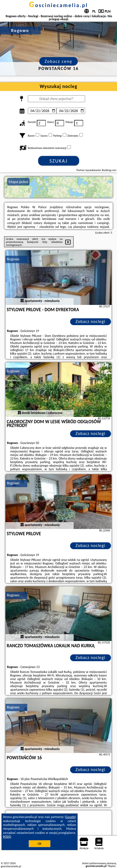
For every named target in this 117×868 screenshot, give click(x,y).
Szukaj (59, 161)
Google (70, 817)
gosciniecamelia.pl (59, 5)
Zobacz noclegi (90, 321)
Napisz (112, 866)
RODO (7, 837)
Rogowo (13, 259)
